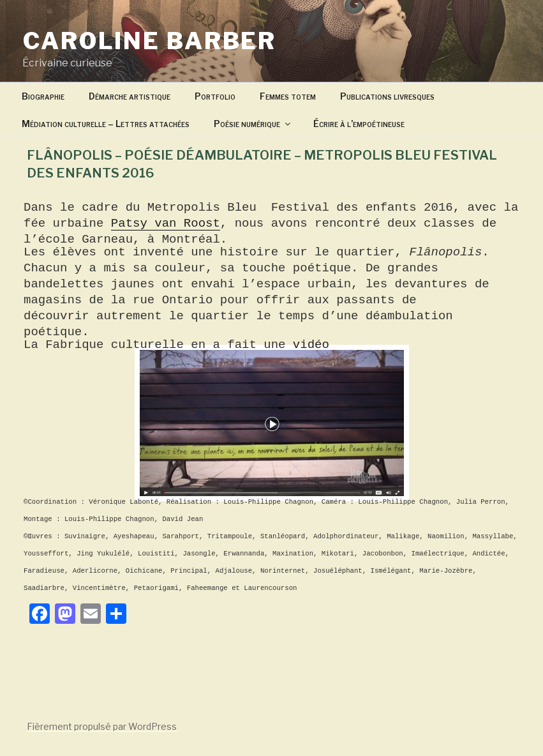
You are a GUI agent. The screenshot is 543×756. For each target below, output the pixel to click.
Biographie (43, 96)
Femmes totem (288, 96)
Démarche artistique (130, 96)
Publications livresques (387, 96)
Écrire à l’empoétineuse (359, 124)
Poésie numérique (253, 124)
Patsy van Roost (166, 223)
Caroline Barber (150, 41)
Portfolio (215, 96)
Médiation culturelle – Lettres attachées (106, 124)
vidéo (307, 345)
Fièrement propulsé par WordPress (102, 726)
